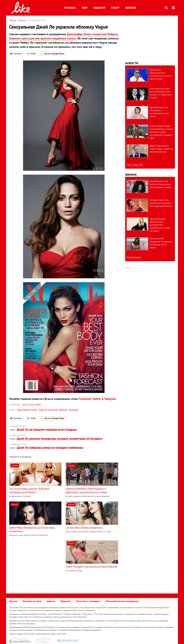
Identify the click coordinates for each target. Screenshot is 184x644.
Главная (13, 20)
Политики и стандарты (88, 601)
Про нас (13, 601)
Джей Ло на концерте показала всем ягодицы (43, 430)
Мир (85, 8)
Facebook (85, 399)
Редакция (66, 601)
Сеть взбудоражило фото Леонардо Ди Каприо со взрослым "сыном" (161, 93)
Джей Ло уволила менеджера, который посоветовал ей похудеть (56, 439)
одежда (63, 410)
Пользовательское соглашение (122, 601)
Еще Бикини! (134, 257)
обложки (73, 410)
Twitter (97, 399)
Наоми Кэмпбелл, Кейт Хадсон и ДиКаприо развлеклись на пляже (86, 490)
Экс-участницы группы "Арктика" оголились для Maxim (29, 490)
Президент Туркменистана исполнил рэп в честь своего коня (161, 74)
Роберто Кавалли (48, 410)
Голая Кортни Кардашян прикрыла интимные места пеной (161, 243)
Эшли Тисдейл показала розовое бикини (91, 567)
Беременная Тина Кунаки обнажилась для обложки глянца (160, 184)
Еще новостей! (135, 165)
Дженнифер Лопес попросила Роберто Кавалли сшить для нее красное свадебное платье (64, 36)
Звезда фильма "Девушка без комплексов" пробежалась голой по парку (160, 225)
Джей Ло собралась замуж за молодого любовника (46, 448)
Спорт (115, 8)
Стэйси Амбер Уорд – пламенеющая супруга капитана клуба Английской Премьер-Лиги (161, 132)
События (99, 8)
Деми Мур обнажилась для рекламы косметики (32, 529)
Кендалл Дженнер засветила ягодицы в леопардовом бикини (161, 203)
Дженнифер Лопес (27, 410)
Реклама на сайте (32, 601)
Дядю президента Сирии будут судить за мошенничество (161, 149)
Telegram (110, 399)
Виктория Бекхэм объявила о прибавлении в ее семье (159, 112)
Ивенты (51, 601)
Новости (132, 63)
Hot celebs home (32, 405)
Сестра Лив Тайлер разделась (84, 528)
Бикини (131, 8)
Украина (70, 8)
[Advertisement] (34, 561)
